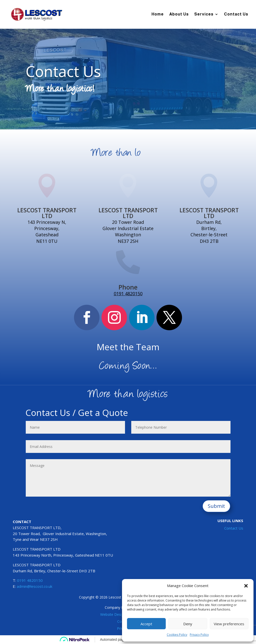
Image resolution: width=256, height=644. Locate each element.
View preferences (229, 624)
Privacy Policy (199, 635)
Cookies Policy (177, 635)
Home (158, 14)
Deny (188, 624)
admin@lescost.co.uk (34, 586)
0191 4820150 (128, 294)
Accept (146, 624)
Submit (216, 506)
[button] (246, 586)
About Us (179, 14)
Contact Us (236, 14)
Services (204, 14)
